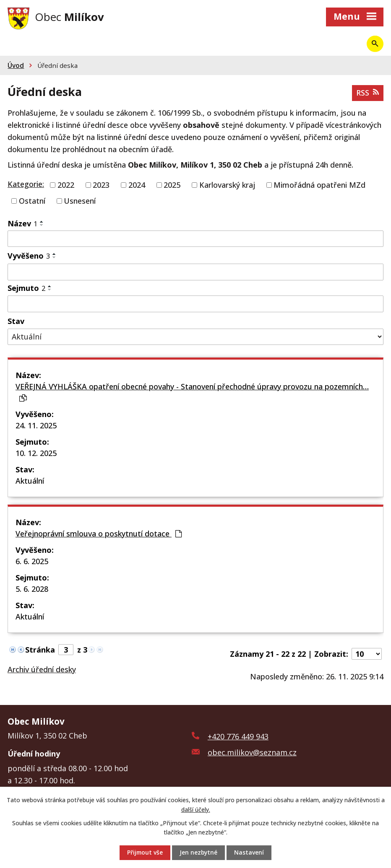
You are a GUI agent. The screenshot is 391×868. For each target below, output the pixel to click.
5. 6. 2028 (32, 589)
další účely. (196, 809)
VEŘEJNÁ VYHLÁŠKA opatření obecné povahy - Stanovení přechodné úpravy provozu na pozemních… (192, 392)
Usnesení (80, 201)
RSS (368, 93)
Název (22, 224)
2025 (172, 186)
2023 (101, 186)
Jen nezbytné (199, 853)
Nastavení (250, 853)
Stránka (40, 650)
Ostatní (32, 201)
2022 (66, 186)
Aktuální (30, 481)
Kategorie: (26, 185)
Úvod (16, 66)
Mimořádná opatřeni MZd (319, 186)
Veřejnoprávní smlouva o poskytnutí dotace (99, 534)
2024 (137, 186)
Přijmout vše (145, 853)
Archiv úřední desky (42, 670)
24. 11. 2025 (36, 426)
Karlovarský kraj (227, 186)
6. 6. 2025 (32, 562)
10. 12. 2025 (36, 453)
